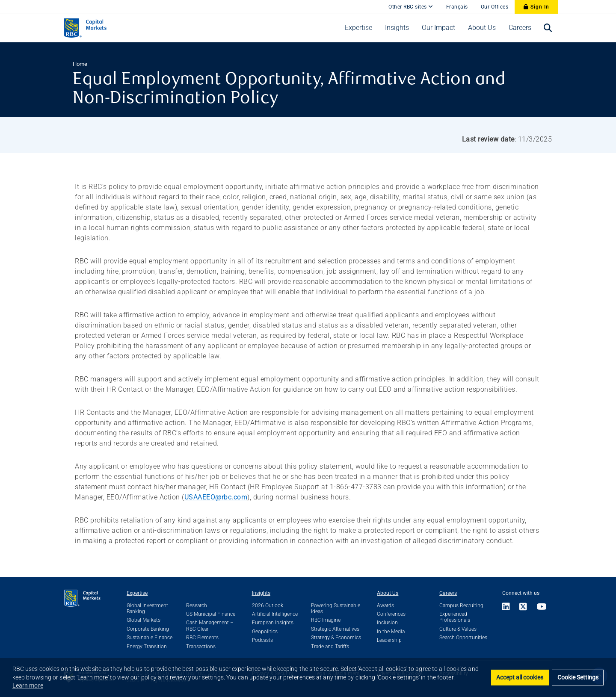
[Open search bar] (548, 28)
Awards (385, 605)
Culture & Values (458, 629)
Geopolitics (265, 632)
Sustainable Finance (150, 638)
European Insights (273, 623)
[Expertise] (358, 28)
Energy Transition (147, 647)
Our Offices (495, 7)
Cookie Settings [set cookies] (578, 678)
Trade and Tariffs (330, 647)
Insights (261, 593)
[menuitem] (358, 28)
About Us (388, 593)
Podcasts (262, 640)
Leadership (389, 640)
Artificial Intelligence (275, 614)
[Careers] (520, 28)
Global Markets (144, 620)
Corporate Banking (148, 629)
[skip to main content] (376, 3)
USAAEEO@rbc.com (216, 497)
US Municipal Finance (211, 614)
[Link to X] (523, 607)
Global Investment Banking (147, 608)
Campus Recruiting (461, 605)
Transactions (201, 647)
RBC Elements (202, 638)
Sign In (536, 7)
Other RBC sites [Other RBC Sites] (411, 7)
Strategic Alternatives (335, 629)
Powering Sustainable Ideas (336, 608)
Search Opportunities (463, 638)
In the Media (391, 632)
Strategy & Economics (336, 638)
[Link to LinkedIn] (509, 607)
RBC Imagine (326, 620)
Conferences (391, 614)
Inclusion (387, 623)
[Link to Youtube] (542, 607)
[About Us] (482, 28)
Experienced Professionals (455, 617)
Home (80, 64)
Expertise (137, 593)
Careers (448, 593)
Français (457, 7)
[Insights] (397, 28)
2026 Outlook (268, 605)
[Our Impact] (438, 28)
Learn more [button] (28, 685)
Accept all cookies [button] (520, 678)
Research (197, 605)
